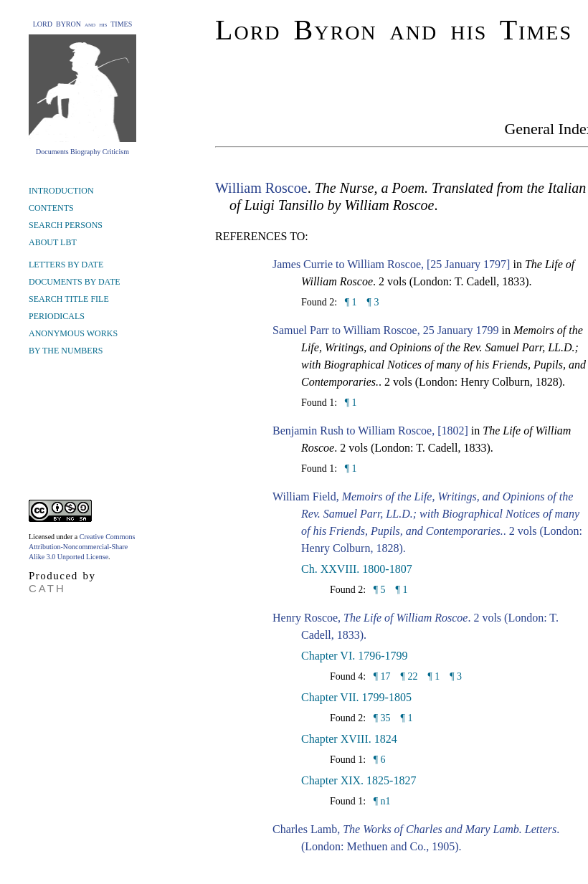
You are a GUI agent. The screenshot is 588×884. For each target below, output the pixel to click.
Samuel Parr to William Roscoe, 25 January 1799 (385, 330)
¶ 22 (409, 676)
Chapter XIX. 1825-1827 (359, 780)
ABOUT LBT (53, 242)
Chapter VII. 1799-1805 (356, 697)
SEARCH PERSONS (66, 225)
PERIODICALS (57, 316)
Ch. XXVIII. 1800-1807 (357, 569)
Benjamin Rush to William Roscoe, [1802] (370, 431)
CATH (47, 588)
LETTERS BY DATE (66, 265)
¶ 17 (380, 676)
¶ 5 (378, 590)
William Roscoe (261, 188)
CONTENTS (51, 208)
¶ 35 (380, 718)
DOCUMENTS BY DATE (75, 282)
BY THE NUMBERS (66, 351)
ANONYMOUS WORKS (73, 333)
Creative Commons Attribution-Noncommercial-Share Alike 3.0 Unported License (82, 547)
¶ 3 (373, 302)
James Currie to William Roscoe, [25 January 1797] (391, 264)
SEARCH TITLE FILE (69, 299)
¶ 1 (349, 302)
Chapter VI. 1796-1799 (355, 656)
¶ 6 (378, 760)
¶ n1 (380, 801)
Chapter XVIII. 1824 (349, 739)
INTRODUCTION (61, 191)
